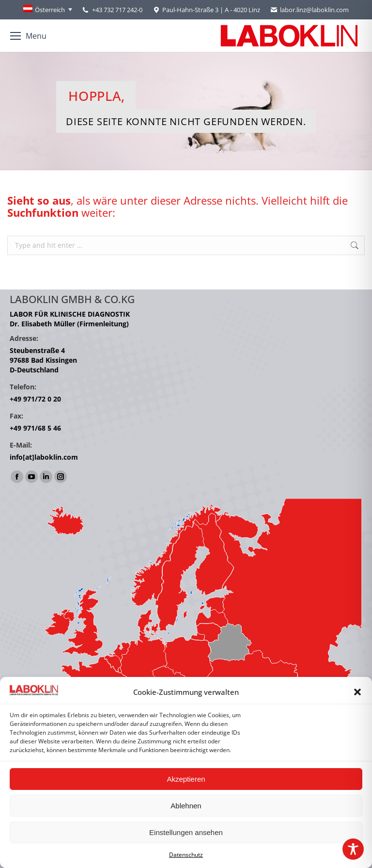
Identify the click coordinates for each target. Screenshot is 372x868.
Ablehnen (186, 806)
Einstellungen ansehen (186, 832)
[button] (357, 692)
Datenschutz (186, 855)
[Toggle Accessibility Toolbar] (353, 849)
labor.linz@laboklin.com (309, 10)
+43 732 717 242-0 (117, 10)
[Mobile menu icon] (28, 36)
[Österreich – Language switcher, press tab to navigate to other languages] (48, 10)
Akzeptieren (186, 779)
